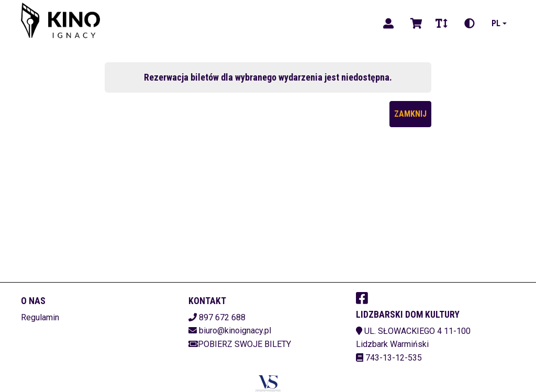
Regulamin (40, 317)
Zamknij (410, 114)
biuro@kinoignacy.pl (235, 331)
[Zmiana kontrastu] (470, 24)
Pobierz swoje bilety (240, 344)
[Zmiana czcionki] (442, 24)
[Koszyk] (415, 24)
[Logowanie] (388, 24)
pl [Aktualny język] (496, 23)
